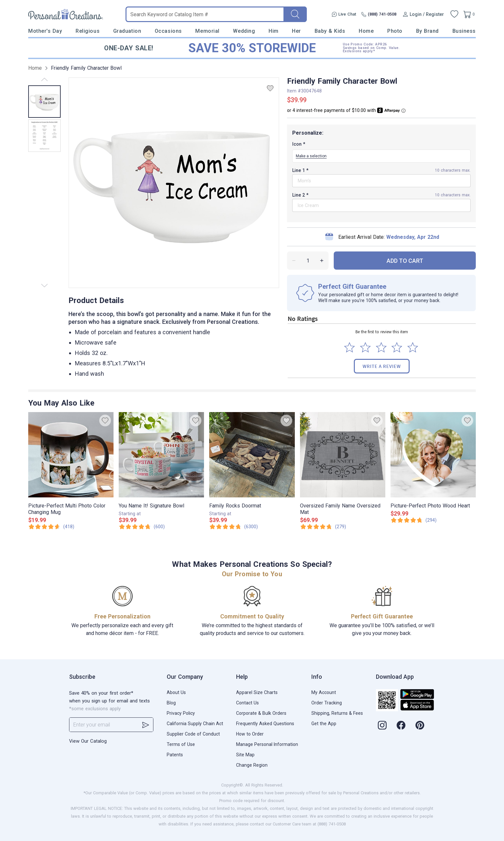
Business (464, 31)
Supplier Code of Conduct (193, 734)
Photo (395, 31)
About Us (176, 692)
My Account (324, 692)
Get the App (324, 724)
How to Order (250, 734)
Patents (175, 755)
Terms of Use (181, 744)
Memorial (207, 31)
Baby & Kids (330, 31)
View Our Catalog (88, 741)
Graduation (127, 31)
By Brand (427, 31)
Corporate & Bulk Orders (261, 713)
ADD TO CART (405, 261)
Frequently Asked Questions (265, 724)
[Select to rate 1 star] (349, 347)
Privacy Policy (181, 713)
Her (296, 31)
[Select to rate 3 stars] (381, 347)
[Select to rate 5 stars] (413, 347)
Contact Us (247, 703)
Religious (88, 31)
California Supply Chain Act (195, 724)
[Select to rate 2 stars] (365, 347)
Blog (171, 703)
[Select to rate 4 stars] (397, 347)
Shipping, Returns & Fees (337, 713)
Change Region (252, 765)
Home (366, 31)
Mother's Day (45, 31)
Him (274, 31)
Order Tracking (327, 703)
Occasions (168, 31)
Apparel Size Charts (257, 692)
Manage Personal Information (267, 744)
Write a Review (382, 366)
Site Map (245, 755)
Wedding (244, 31)
